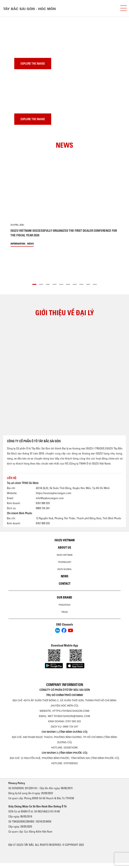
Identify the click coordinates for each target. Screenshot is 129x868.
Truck (64, 612)
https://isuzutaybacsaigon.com (53, 493)
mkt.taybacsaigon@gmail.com (69, 716)
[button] (34, 284)
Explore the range (33, 64)
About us (64, 548)
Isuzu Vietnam (65, 540)
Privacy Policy (17, 783)
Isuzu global (64, 569)
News (30, 244)
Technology (65, 562)
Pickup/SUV (65, 605)
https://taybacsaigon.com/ (71, 711)
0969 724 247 (70, 727)
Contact (65, 584)
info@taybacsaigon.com (50, 498)
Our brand (64, 597)
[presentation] (12, 16)
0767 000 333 (73, 721)
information (18, 244)
